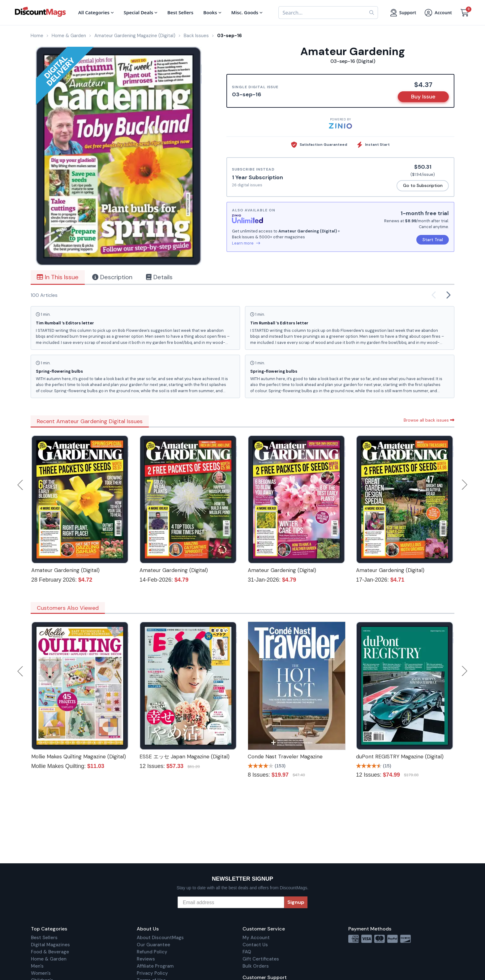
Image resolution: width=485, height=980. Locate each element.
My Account (256, 938)
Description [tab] (112, 277)
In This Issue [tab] (58, 277)
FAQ (247, 952)
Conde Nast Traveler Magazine (285, 757)
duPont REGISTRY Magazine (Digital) (400, 757)
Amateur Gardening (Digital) (65, 570)
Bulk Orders (256, 966)
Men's (37, 966)
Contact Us (255, 945)
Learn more (246, 243)
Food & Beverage (50, 952)
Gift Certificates (261, 959)
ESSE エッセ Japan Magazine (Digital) (185, 757)
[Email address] (231, 902)
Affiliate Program (155, 966)
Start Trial (433, 240)
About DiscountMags (160, 938)
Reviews (146, 959)
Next (465, 485)
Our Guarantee (153, 945)
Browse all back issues (429, 420)
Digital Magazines (50, 945)
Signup (296, 902)
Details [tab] (159, 277)
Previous (21, 485)
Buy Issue (423, 97)
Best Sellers (44, 938)
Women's (41, 973)
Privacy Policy (152, 973)
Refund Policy (152, 952)
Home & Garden (49, 959)
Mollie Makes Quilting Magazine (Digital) (79, 757)
